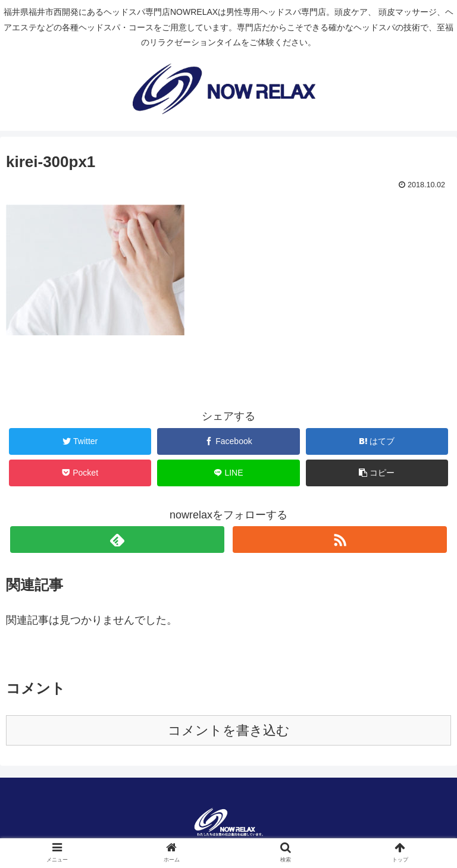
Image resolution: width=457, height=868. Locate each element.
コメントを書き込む (229, 730)
